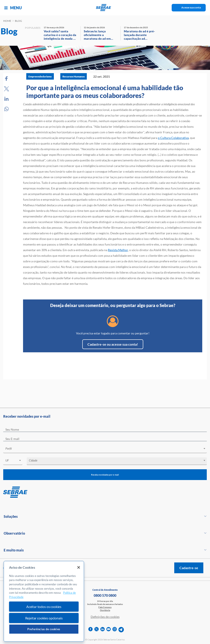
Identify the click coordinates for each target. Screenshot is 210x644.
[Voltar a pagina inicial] (105, 8)
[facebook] (90, 630)
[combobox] (105, 449)
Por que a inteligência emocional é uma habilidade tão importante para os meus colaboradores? (105, 91)
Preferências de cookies (44, 629)
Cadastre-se (189, 568)
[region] (44, 601)
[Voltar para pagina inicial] (105, 492)
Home (7, 21)
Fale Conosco (105, 607)
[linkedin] (103, 630)
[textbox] (107, 449)
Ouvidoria (105, 610)
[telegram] (121, 630)
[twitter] (96, 630)
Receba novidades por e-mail (105, 475)
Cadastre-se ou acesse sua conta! (113, 344)
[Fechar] (79, 567)
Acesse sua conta (191, 7)
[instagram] (115, 630)
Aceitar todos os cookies (44, 607)
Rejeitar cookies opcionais (44, 618)
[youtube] (109, 630)
